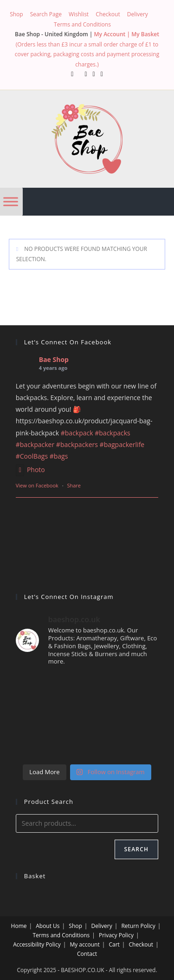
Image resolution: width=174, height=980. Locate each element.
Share (74, 485)
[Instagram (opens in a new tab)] (94, 74)
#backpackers (77, 444)
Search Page (46, 14)
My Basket (145, 34)
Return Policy (138, 926)
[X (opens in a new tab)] (72, 74)
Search (137, 849)
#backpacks (113, 433)
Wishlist (79, 14)
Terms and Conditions (82, 24)
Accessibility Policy (37, 944)
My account (84, 944)
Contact (87, 954)
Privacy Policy (116, 935)
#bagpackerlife (122, 444)
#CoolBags (32, 456)
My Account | (113, 34)
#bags (59, 456)
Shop (16, 14)
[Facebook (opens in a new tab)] (86, 74)
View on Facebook (37, 485)
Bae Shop (54, 359)
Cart (114, 944)
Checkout (108, 14)
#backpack (77, 433)
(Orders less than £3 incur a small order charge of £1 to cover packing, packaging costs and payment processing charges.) (87, 54)
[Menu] (11, 201)
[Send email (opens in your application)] (102, 74)
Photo (30, 470)
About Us (48, 926)
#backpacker (35, 444)
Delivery (138, 14)
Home (19, 926)
